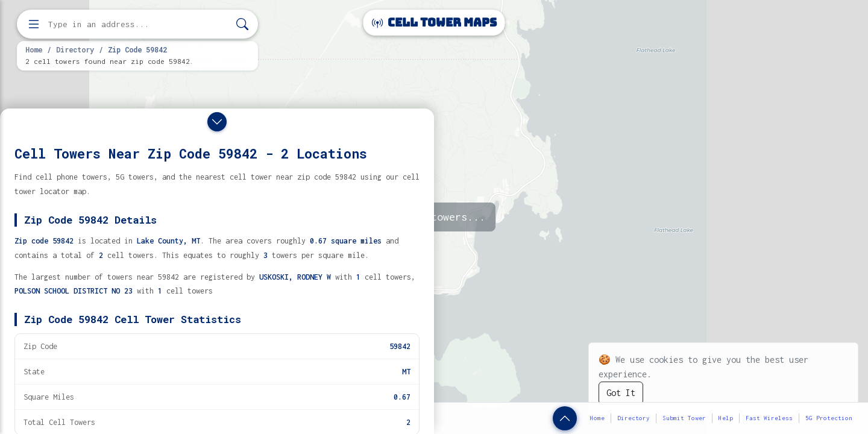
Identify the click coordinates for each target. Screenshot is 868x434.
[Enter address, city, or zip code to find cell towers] (139, 24)
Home (34, 49)
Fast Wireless (769, 418)
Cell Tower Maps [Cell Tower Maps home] (434, 23)
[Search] (242, 24)
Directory (75, 49)
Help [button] (726, 418)
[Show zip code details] (565, 418)
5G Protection (829, 418)
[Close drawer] (217, 122)
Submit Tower (684, 418)
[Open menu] (34, 24)
